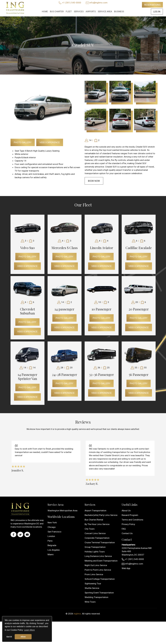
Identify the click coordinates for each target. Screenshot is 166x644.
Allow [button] (23, 637)
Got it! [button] (9, 637)
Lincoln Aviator (102, 248)
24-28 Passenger (65, 375)
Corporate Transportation (97, 538)
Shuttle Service (92, 588)
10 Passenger (102, 309)
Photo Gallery (23, 142)
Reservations (152, 5)
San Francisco (54, 532)
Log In (157, 12)
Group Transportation (95, 547)
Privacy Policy (128, 524)
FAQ (124, 529)
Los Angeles (54, 550)
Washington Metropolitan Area (62, 511)
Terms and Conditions (132, 520)
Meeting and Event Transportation (101, 561)
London (51, 536)
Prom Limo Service (94, 574)
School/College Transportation (100, 579)
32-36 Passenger (102, 375)
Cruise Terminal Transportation (100, 542)
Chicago (52, 527)
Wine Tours (90, 602)
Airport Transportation (95, 511)
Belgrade (52, 545)
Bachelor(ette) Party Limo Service (101, 515)
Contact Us (127, 533)
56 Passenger (139, 375)
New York (52, 523)
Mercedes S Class (65, 248)
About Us (126, 511)
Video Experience (50, 142)
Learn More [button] (29, 630)
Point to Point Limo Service (98, 570)
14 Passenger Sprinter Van (27, 377)
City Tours (90, 529)
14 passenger (64, 309)
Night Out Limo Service (96, 565)
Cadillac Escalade (139, 248)
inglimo (77, 614)
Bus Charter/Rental (94, 520)
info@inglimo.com (98, 3)
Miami (51, 554)
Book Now (94, 181)
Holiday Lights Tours (95, 552)
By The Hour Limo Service (97, 524)
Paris (50, 541)
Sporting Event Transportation (99, 593)
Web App (126, 568)
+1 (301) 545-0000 (72, 3)
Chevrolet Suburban (27, 311)
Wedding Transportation (96, 597)
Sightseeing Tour (93, 584)
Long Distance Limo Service (98, 556)
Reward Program (130, 515)
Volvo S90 (27, 248)
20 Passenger (139, 309)
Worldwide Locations (61, 517)
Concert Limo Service (95, 533)
